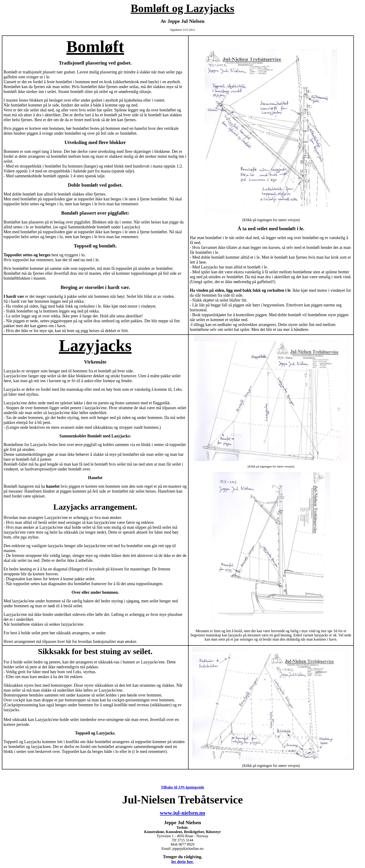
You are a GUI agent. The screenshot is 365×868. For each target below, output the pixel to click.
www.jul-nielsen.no (183, 813)
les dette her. (182, 862)
